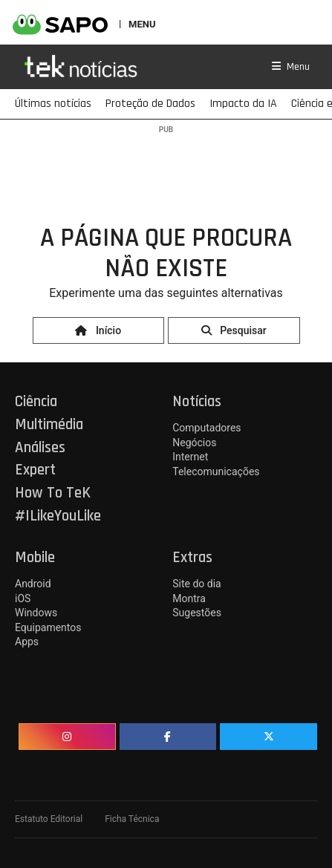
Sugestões (197, 613)
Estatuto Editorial (49, 819)
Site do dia (196, 584)
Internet (190, 457)
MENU (142, 24)
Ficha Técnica (132, 819)
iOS (23, 598)
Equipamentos (48, 627)
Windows (36, 613)
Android (33, 584)
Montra (189, 598)
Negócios (194, 443)
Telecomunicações (216, 471)
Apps (27, 642)
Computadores (206, 428)
